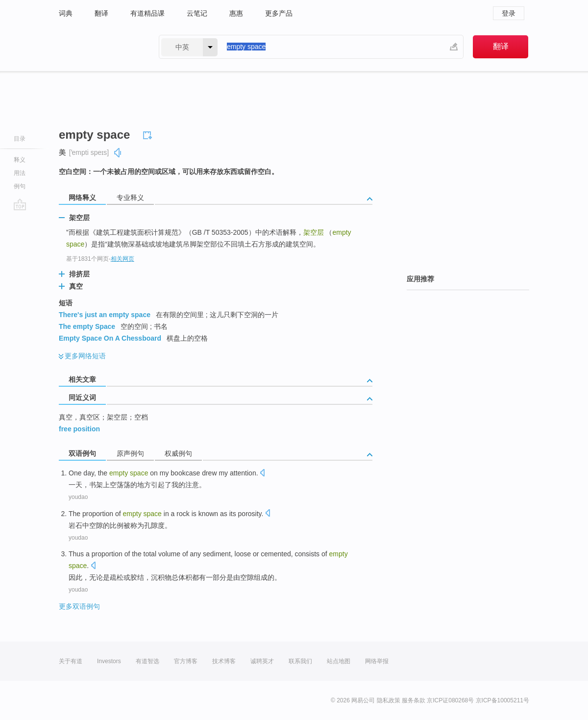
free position (79, 429)
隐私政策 (389, 700)
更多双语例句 (79, 606)
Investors (109, 661)
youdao (78, 497)
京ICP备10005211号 (502, 700)
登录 (509, 13)
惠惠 (236, 13)
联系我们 (300, 661)
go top (20, 204)
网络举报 (377, 661)
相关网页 (122, 259)
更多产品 (279, 13)
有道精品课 (147, 13)
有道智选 (147, 661)
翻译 (101, 13)
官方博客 (186, 661)
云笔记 (197, 13)
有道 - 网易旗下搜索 (99, 47)
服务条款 (414, 700)
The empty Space (87, 326)
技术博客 (224, 661)
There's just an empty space (105, 315)
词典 (66, 13)
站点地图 (339, 661)
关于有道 (71, 661)
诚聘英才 (262, 661)
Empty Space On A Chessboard (110, 338)
